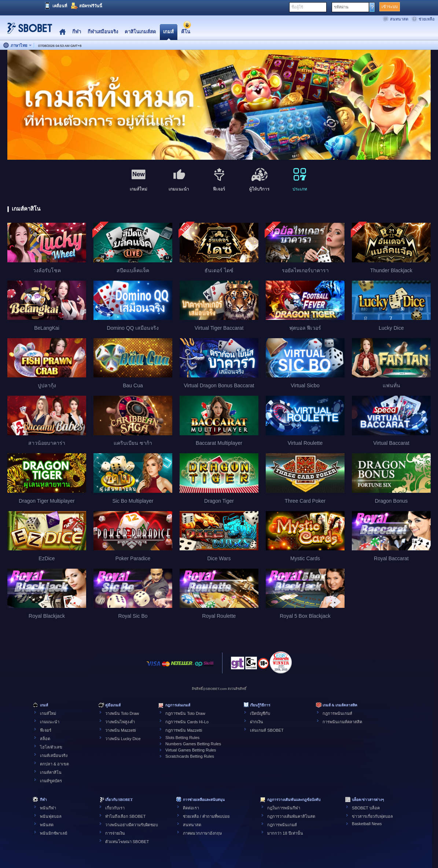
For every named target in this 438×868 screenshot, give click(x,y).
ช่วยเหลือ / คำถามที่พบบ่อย (206, 816)
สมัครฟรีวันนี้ (91, 6)
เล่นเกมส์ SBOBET (267, 730)
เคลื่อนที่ (60, 6)
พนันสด (47, 825)
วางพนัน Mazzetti (121, 730)
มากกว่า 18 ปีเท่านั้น (285, 833)
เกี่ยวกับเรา (115, 808)
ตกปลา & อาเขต (54, 764)
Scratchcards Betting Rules (190, 756)
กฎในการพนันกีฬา (284, 808)
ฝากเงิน (257, 722)
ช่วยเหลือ (427, 19)
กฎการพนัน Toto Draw (185, 713)
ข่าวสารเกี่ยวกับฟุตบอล (372, 816)
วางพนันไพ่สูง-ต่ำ (120, 722)
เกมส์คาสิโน (51, 772)
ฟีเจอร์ (46, 730)
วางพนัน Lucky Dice (123, 739)
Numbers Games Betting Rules (193, 744)
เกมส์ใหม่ (48, 713)
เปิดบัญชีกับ (260, 713)
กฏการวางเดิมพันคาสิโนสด (291, 816)
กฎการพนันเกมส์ (337, 713)
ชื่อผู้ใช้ (297, 7)
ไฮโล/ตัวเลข (51, 747)
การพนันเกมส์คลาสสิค (342, 722)
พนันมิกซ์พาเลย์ (54, 833)
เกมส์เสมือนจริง (54, 756)
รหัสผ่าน (341, 7)
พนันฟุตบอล (51, 816)
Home (62, 32)
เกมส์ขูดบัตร (51, 781)
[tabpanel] (219, 105)
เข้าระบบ (390, 7)
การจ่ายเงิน (115, 833)
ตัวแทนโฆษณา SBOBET (127, 842)
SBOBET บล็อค (366, 808)
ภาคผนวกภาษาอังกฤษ (202, 833)
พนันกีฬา (48, 808)
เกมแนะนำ (50, 722)
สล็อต (45, 739)
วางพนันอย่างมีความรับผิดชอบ (132, 825)
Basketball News (367, 824)
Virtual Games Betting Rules (191, 750)
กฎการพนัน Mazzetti (184, 730)
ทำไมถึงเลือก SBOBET (126, 816)
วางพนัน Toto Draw (122, 713)
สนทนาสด (399, 19)
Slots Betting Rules (182, 738)
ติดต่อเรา (191, 808)
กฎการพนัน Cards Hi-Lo (187, 722)
